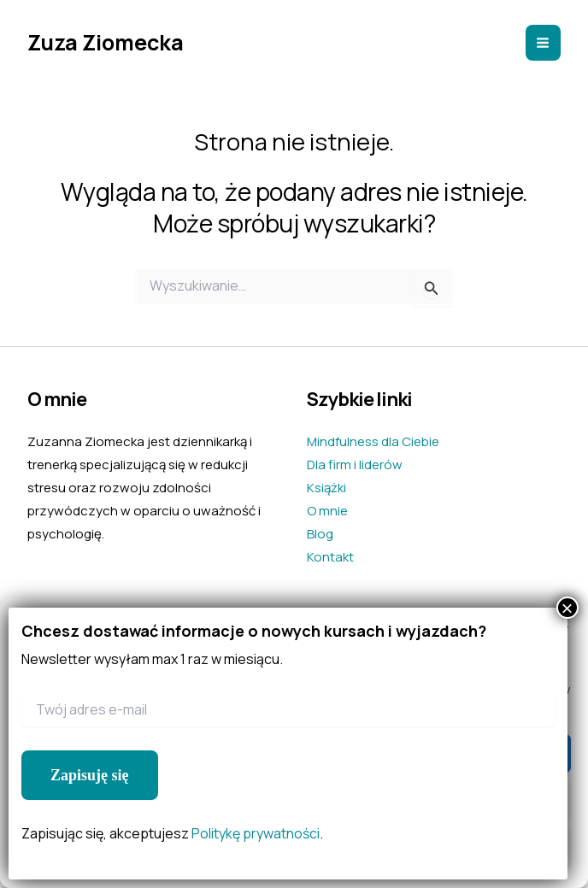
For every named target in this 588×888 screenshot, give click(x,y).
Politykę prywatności (256, 833)
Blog (320, 534)
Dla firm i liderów (355, 465)
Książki (326, 488)
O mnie (327, 511)
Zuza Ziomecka (106, 42)
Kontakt (330, 557)
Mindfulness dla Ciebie (373, 441)
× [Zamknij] (567, 608)
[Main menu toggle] (544, 43)
